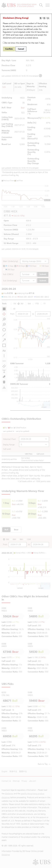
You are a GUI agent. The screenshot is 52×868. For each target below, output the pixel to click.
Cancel (21, 49)
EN (48, 18)
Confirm (9, 49)
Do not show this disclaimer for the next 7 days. (24, 43)
